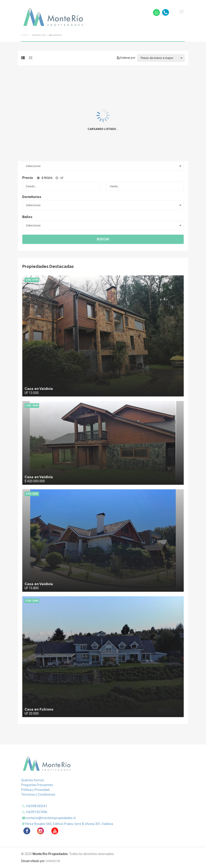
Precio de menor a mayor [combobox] (157, 58)
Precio (28, 178)
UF (62, 178)
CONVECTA (53, 861)
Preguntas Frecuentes (37, 785)
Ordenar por (126, 58)
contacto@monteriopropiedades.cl (51, 818)
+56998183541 (36, 806)
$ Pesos (47, 178)
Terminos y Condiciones (38, 794)
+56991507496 (36, 812)
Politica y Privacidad (35, 790)
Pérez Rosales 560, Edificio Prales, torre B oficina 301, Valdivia (69, 824)
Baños (27, 217)
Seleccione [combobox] (33, 166)
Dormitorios (32, 197)
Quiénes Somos (33, 780)
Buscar (103, 239)
